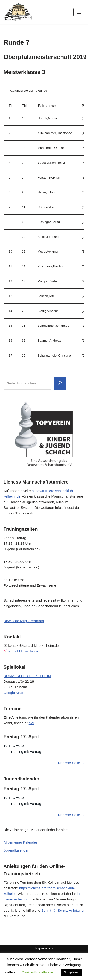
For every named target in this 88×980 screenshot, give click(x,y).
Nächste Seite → (71, 763)
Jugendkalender (16, 850)
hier (31, 723)
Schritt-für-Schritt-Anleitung (62, 910)
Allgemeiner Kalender (20, 842)
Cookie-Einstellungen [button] (38, 972)
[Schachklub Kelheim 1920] (18, 12)
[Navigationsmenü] (79, 12)
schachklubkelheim (23, 651)
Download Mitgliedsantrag (24, 621)
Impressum (44, 948)
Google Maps (14, 693)
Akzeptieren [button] (71, 972)
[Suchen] (60, 383)
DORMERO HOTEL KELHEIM (27, 676)
